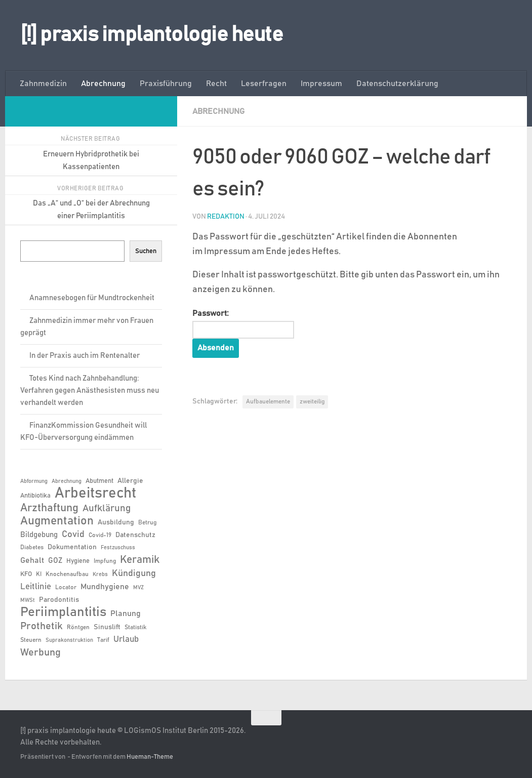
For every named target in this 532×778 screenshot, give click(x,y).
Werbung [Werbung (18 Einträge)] (40, 652)
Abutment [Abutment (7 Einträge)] (99, 481)
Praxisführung (166, 84)
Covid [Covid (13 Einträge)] (73, 535)
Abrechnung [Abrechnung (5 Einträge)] (67, 481)
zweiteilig (312, 402)
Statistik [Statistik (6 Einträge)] (135, 627)
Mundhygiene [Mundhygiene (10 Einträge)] (105, 587)
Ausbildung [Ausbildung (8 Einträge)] (116, 522)
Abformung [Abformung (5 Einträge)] (34, 481)
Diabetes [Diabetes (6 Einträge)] (32, 547)
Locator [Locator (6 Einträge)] (66, 587)
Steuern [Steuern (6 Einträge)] (31, 640)
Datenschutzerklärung (397, 84)
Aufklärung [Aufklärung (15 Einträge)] (107, 508)
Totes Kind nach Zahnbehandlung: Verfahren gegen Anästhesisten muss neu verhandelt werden (90, 391)
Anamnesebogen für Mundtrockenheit (92, 298)
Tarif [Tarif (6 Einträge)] (103, 640)
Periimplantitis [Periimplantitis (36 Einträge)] (63, 612)
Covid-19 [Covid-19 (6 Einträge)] (100, 535)
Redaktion (226, 217)
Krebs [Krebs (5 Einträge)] (100, 575)
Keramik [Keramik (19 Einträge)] (140, 560)
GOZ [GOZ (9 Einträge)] (55, 561)
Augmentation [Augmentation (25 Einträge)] (57, 521)
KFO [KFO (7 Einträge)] (26, 574)
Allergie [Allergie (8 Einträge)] (130, 481)
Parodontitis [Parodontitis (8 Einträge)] (59, 600)
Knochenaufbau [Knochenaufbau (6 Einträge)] (67, 574)
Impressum (321, 84)
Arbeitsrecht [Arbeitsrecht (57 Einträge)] (95, 494)
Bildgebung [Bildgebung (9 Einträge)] (39, 535)
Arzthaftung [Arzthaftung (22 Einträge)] (49, 508)
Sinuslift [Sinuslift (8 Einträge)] (107, 627)
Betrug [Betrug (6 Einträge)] (147, 522)
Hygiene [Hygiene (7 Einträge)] (78, 561)
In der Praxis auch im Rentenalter (85, 356)
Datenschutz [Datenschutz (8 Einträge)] (135, 535)
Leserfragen (264, 84)
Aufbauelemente (268, 402)
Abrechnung (103, 84)
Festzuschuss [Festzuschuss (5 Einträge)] (118, 548)
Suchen (146, 251)
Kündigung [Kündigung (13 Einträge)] (134, 574)
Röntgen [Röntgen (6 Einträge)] (78, 627)
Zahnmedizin (43, 84)
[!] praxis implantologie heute (152, 35)
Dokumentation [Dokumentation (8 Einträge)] (72, 547)
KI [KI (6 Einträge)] (39, 574)
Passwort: (243, 324)
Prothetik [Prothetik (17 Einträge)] (42, 626)
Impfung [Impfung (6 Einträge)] (105, 561)
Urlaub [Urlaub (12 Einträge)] (126, 639)
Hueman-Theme (150, 757)
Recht (216, 84)
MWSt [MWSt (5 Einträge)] (28, 600)
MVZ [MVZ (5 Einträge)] (138, 588)
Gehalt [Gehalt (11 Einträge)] (32, 560)
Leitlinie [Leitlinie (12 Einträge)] (36, 587)
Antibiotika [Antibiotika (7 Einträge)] (35, 496)
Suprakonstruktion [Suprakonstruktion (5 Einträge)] (69, 640)
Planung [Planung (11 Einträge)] (126, 613)
